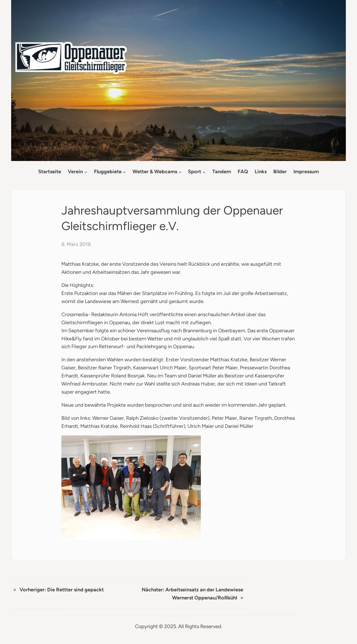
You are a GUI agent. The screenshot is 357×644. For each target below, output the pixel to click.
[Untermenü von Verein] (86, 172)
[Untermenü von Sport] (204, 172)
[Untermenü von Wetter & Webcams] (180, 172)
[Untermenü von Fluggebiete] (124, 172)
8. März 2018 (76, 244)
